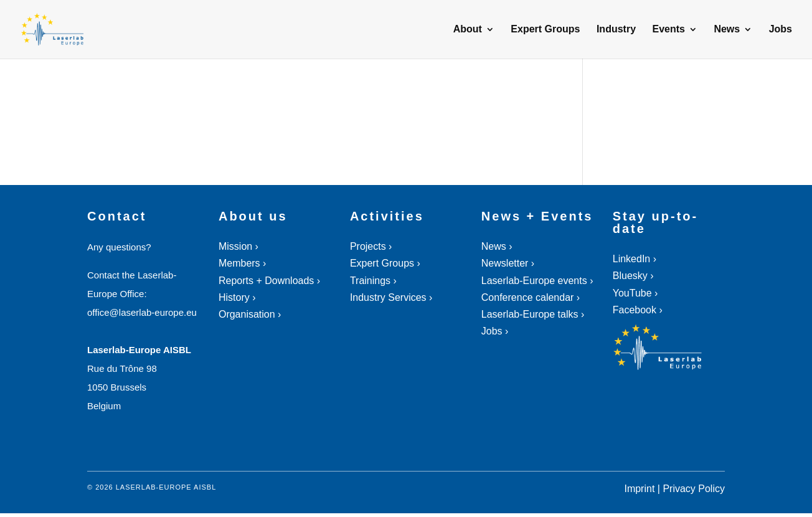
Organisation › (250, 314)
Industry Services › (391, 297)
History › (237, 297)
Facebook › (638, 310)
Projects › (371, 246)
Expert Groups (545, 30)
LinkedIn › (635, 259)
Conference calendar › (531, 297)
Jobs (781, 30)
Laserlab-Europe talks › (533, 314)
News (727, 30)
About (468, 30)
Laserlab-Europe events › (537, 281)
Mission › (238, 246)
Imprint (639, 489)
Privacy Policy (694, 489)
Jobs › (495, 331)
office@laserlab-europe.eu (142, 312)
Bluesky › (633, 276)
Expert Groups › (385, 263)
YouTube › (635, 293)
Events (668, 30)
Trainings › (373, 281)
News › (497, 246)
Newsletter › (508, 263)
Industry (616, 30)
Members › (242, 263)
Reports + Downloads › (269, 281)
